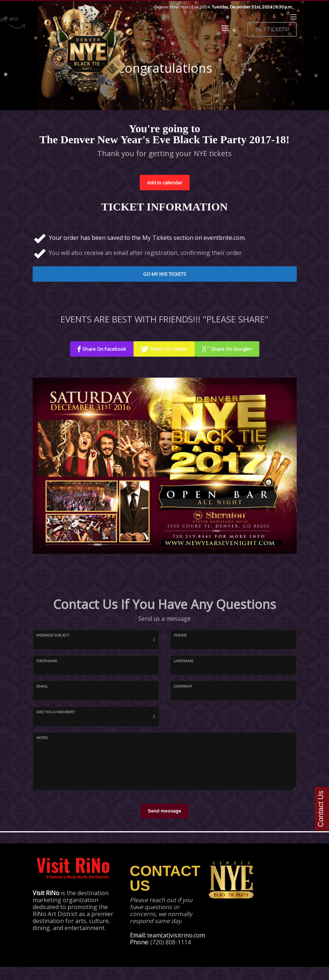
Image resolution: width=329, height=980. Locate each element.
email (42, 686)
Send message (164, 811)
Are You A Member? (56, 712)
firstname (47, 661)
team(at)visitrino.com (176, 935)
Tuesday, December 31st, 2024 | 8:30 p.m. (252, 7)
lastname (184, 661)
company (183, 686)
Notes (42, 738)
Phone (180, 635)
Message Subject (53, 635)
